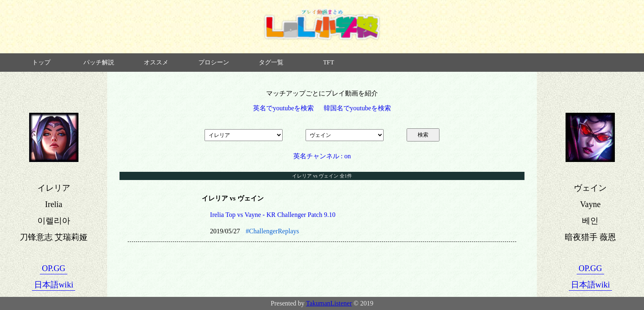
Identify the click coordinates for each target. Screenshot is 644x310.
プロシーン (214, 62)
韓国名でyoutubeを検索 (357, 108)
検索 (423, 135)
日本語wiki (54, 285)
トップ (41, 62)
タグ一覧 (271, 62)
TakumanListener (329, 303)
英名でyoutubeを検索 (283, 108)
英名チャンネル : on (322, 156)
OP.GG (54, 268)
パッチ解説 (99, 62)
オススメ (156, 62)
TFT (329, 62)
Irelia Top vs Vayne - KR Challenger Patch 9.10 (273, 215)
